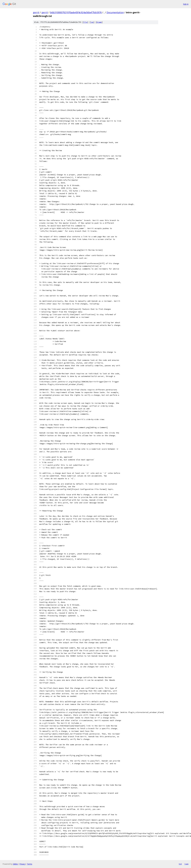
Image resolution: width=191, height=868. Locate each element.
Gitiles (15, 864)
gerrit (36, 12)
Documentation (115, 12)
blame (99, 22)
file (85, 22)
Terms (30, 864)
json (186, 864)
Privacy (22, 864)
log (92, 22)
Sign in (186, 4)
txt (180, 864)
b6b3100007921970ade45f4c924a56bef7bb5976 (76, 12)
